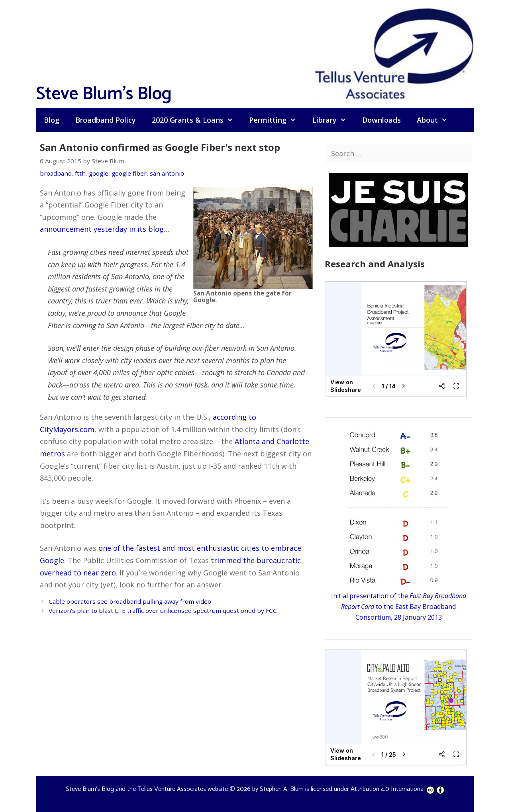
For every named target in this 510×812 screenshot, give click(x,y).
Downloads (382, 120)
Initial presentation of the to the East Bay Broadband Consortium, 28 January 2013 (399, 607)
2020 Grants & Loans (196, 120)
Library (333, 120)
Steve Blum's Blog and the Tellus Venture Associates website (147, 789)
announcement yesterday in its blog (102, 229)
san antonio (167, 173)
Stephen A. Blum (282, 789)
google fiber (129, 173)
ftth (80, 173)
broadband (56, 173)
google (99, 173)
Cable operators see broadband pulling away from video (130, 601)
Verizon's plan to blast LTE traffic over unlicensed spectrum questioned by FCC (163, 610)
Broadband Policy (106, 120)
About (436, 120)
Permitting (277, 120)
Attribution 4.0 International (398, 789)
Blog (52, 120)
